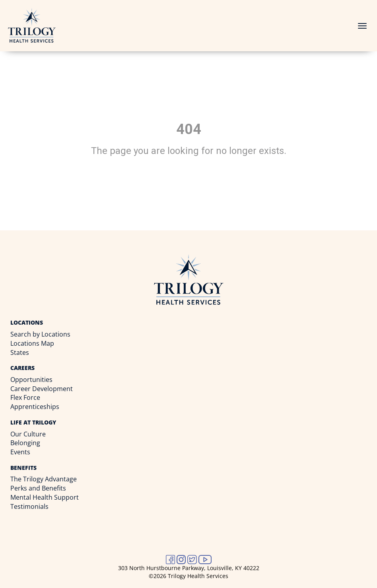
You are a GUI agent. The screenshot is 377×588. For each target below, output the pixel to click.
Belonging (25, 443)
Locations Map (32, 343)
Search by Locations (40, 334)
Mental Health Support (45, 497)
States (20, 352)
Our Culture (28, 434)
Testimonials (29, 506)
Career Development (42, 389)
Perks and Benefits (38, 488)
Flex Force (25, 397)
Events (20, 452)
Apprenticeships (35, 407)
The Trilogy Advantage (44, 479)
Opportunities (31, 380)
